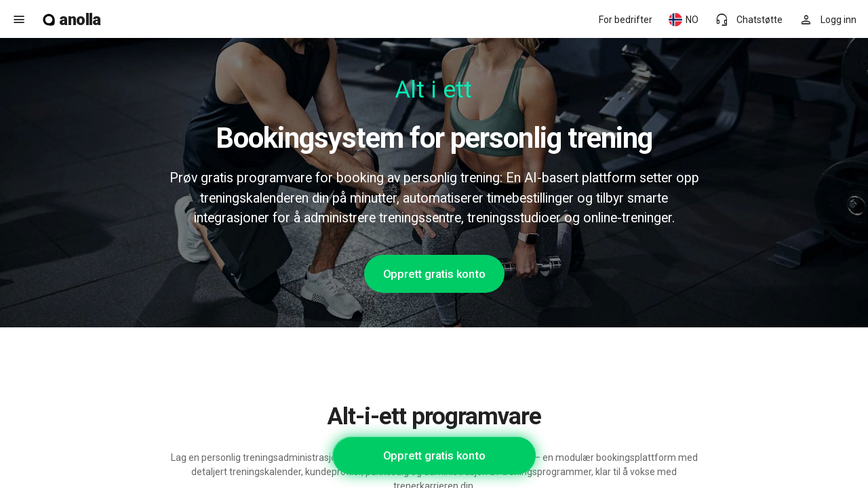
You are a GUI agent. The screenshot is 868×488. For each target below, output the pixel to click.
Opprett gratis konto (434, 274)
